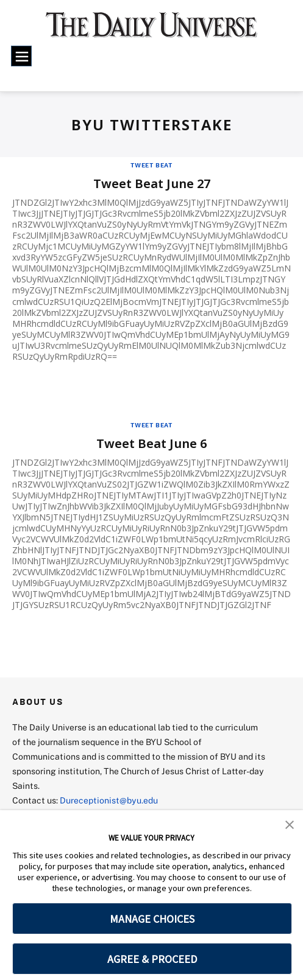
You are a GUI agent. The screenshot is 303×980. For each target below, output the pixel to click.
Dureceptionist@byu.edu (109, 800)
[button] (290, 824)
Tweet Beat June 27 (152, 184)
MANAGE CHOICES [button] (152, 919)
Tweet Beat (151, 165)
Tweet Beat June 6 (151, 443)
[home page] (152, 30)
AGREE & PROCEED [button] (152, 959)
